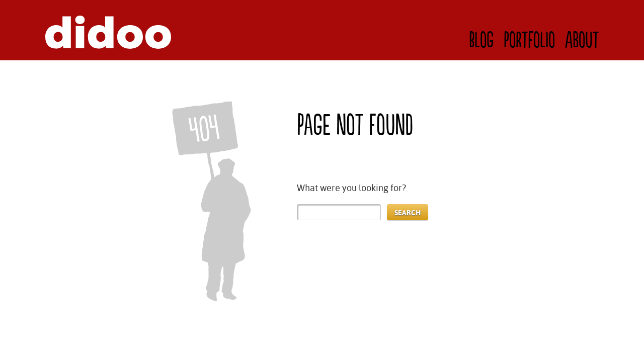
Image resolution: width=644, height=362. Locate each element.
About (582, 41)
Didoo (108, 32)
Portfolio (529, 41)
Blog (481, 41)
